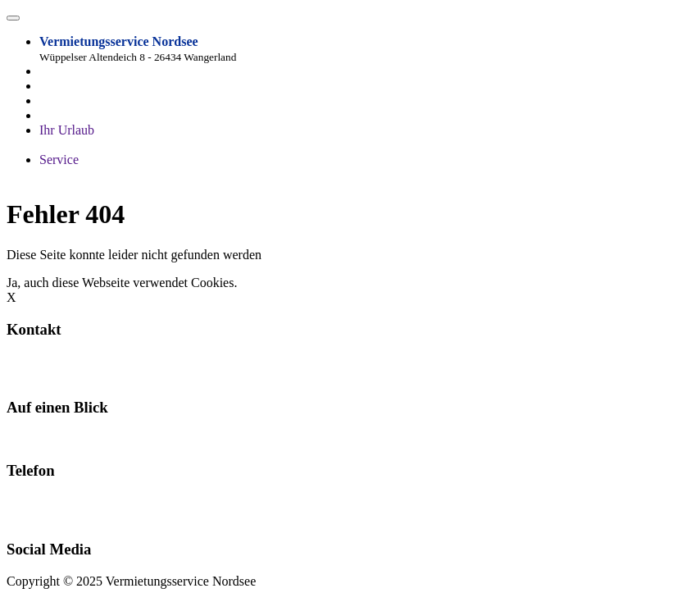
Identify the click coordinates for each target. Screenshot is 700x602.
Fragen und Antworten (98, 145)
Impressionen (196, 145)
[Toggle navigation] (13, 18)
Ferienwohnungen (54, 439)
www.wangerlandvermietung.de (90, 375)
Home (55, 86)
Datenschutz (184, 174)
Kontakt (126, 439)
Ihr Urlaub (67, 130)
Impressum (119, 174)
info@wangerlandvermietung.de (91, 360)
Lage (52, 115)
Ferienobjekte (75, 100)
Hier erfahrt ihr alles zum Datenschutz (341, 283)
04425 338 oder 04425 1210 (51, 510)
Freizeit (255, 145)
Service (59, 160)
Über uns (63, 174)
